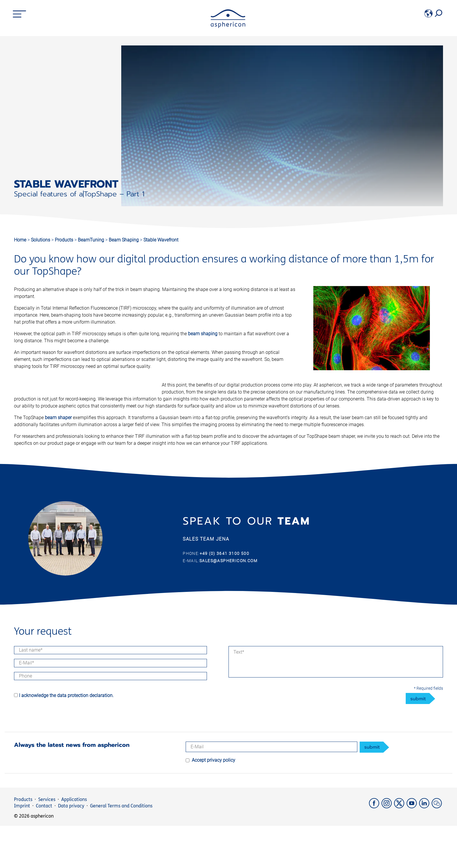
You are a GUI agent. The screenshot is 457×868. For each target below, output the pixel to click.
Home (20, 240)
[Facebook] (375, 849)
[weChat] (437, 849)
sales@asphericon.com (228, 603)
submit (418, 741)
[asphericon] (228, 26)
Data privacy (71, 848)
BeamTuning (92, 240)
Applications (74, 842)
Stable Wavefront (161, 240)
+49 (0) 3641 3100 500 (224, 596)
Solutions (41, 240)
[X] (400, 849)
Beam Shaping (124, 240)
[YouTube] (413, 849)
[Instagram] (388, 849)
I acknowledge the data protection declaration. (66, 738)
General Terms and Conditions (121, 848)
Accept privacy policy (213, 802)
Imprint (22, 848)
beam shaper (206, 425)
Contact (44, 848)
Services (47, 842)
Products (65, 240)
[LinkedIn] (425, 849)
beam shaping (203, 334)
